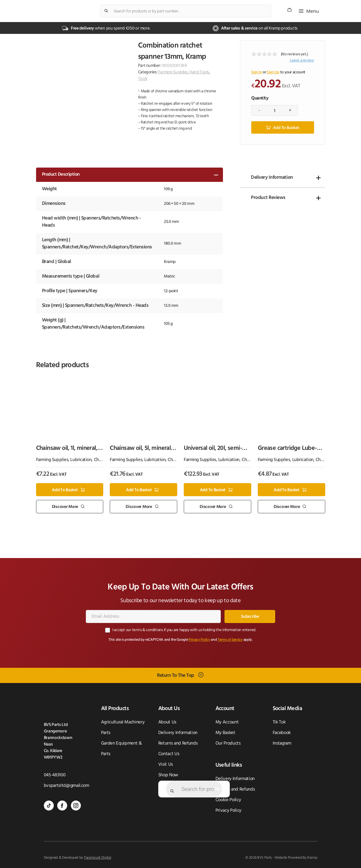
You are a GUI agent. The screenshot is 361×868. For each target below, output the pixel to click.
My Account (227, 722)
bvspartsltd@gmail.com (67, 786)
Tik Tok (279, 722)
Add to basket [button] (65, 490)
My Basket (225, 733)
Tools (143, 79)
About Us (167, 722)
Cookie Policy (228, 800)
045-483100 (55, 775)
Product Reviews (268, 198)
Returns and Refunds (178, 743)
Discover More (65, 507)
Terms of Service (230, 640)
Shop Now (168, 775)
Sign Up (273, 72)
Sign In (257, 72)
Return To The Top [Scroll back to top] (176, 675)
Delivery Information (272, 178)
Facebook (282, 733)
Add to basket (286, 127)
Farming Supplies (173, 72)
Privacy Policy (199, 640)
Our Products (228, 743)
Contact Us (169, 754)
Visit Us (166, 765)
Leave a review (302, 60)
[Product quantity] (275, 110)
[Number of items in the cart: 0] (289, 10)
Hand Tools (199, 72)
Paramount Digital (98, 858)
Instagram (282, 743)
